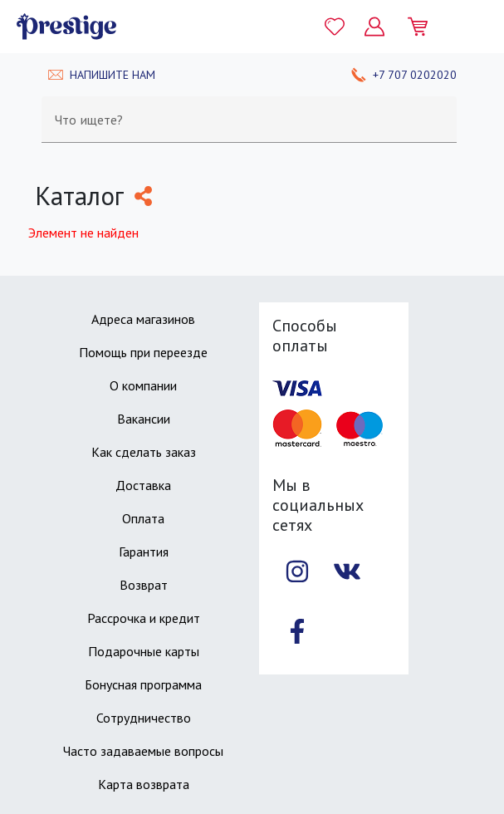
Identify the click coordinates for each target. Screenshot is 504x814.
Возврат (144, 585)
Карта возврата (144, 784)
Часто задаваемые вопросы (143, 751)
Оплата (143, 518)
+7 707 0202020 (415, 75)
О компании (143, 385)
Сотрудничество (144, 718)
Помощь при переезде (143, 352)
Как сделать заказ (144, 452)
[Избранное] (335, 27)
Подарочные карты (144, 651)
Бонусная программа (143, 684)
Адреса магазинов (143, 319)
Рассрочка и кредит (144, 618)
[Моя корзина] (424, 27)
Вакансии (144, 419)
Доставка (143, 485)
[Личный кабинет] (374, 27)
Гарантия (144, 552)
